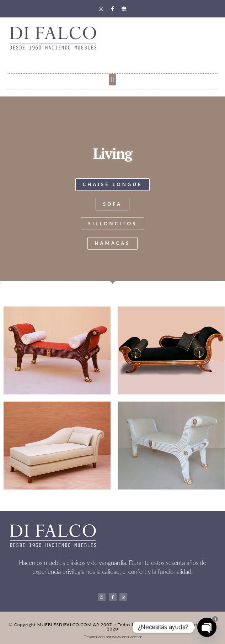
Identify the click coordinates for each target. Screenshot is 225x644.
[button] (112, 80)
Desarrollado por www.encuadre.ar (113, 637)
